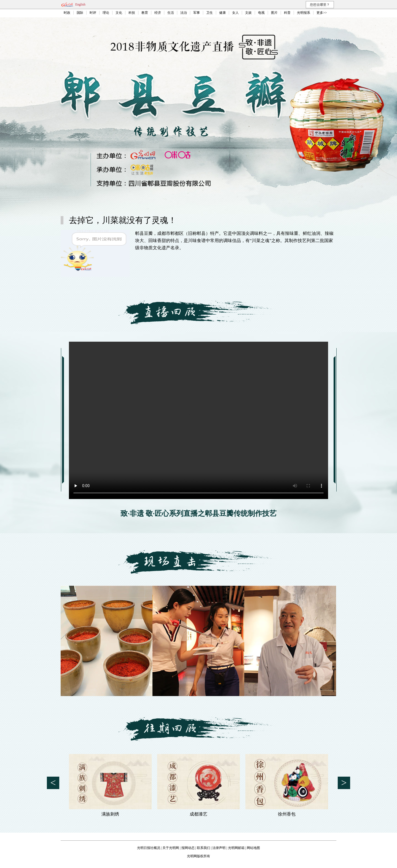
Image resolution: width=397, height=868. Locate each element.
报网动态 (188, 848)
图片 (274, 13)
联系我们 (203, 848)
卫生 (210, 13)
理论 (106, 13)
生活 (171, 13)
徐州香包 (287, 814)
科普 (287, 13)
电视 (261, 13)
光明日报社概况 (149, 848)
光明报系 (304, 13)
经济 (158, 13)
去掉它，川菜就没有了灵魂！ (123, 220)
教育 (145, 13)
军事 (197, 13)
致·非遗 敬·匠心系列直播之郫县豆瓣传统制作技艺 (198, 513)
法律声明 (219, 848)
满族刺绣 (110, 814)
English (80, 4)
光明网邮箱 (236, 848)
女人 (235, 13)
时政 (67, 13)
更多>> (322, 13)
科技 (132, 13)
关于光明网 (171, 848)
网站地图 (253, 848)
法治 (184, 13)
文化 (119, 13)
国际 (80, 13)
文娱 (248, 13)
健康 (222, 13)
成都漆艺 (198, 814)
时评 (93, 13)
